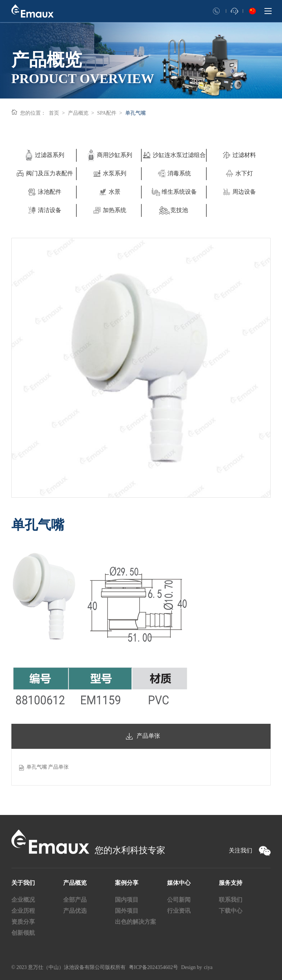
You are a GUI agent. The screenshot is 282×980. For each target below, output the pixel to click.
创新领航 (23, 933)
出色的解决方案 (135, 922)
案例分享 (127, 883)
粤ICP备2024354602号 (153, 967)
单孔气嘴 (135, 113)
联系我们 (231, 900)
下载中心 (231, 911)
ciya (208, 967)
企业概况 (23, 900)
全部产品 (75, 900)
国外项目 (127, 911)
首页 (54, 113)
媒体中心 (179, 883)
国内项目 (127, 900)
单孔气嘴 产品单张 (48, 767)
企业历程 (23, 911)
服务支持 (231, 883)
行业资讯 (179, 911)
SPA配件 (107, 113)
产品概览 (78, 113)
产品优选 (75, 911)
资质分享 (23, 922)
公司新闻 (179, 900)
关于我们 (23, 883)
